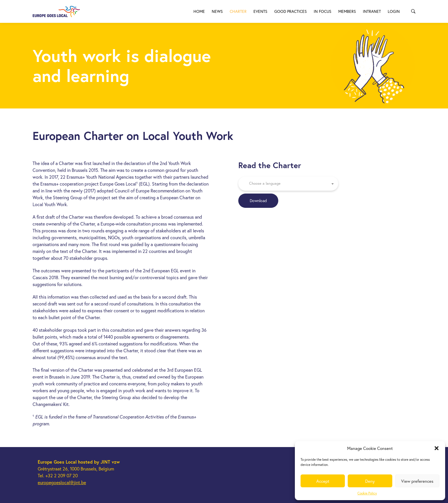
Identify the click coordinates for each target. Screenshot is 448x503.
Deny (370, 481)
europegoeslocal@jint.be (62, 482)
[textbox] (288, 184)
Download (258, 201)
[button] (437, 448)
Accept (323, 481)
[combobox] (288, 184)
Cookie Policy (367, 493)
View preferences (417, 481)
